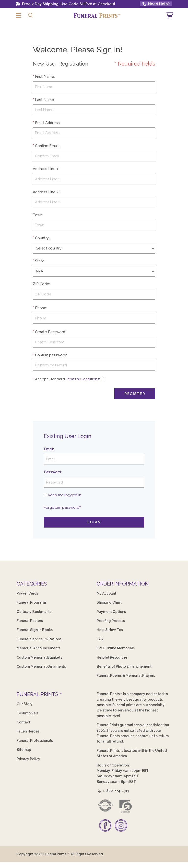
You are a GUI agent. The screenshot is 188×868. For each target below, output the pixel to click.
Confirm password (51, 355)
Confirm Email (47, 146)
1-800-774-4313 (113, 791)
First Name (45, 77)
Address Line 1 (46, 169)
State (40, 261)
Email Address (47, 123)
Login (94, 522)
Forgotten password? (62, 507)
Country (42, 238)
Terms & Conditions (82, 379)
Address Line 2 (46, 192)
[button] (18, 16)
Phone (41, 308)
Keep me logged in (65, 495)
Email (48, 449)
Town (38, 215)
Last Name (45, 100)
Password (52, 472)
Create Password (50, 332)
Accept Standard (50, 379)
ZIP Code (41, 284)
